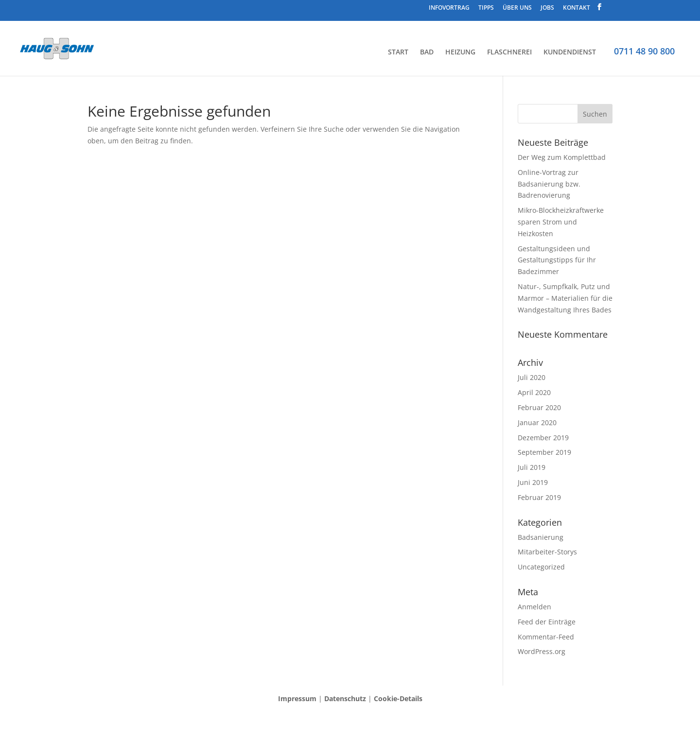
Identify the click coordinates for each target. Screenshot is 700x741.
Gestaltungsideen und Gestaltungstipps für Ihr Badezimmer (557, 260)
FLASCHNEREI (509, 52)
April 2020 (534, 392)
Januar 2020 (537, 422)
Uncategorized (541, 567)
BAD (427, 52)
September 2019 (544, 452)
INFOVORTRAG (449, 8)
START (398, 52)
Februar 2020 (539, 407)
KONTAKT (577, 8)
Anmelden (534, 607)
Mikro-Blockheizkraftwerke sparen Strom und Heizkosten (561, 222)
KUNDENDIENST (570, 52)
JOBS (547, 8)
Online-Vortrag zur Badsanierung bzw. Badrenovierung (549, 184)
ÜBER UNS (517, 8)
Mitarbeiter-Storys (547, 552)
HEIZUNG (460, 52)
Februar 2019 (539, 497)
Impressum (297, 698)
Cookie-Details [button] (398, 698)
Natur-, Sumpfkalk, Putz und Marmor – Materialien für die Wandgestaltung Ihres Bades (565, 298)
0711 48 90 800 (644, 51)
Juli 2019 (532, 467)
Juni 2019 (533, 482)
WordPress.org (542, 651)
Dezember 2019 (543, 438)
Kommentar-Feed (546, 637)
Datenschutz (345, 698)
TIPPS (486, 8)
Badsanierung (541, 537)
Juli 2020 (532, 377)
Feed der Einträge (547, 622)
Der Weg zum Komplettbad (562, 157)
